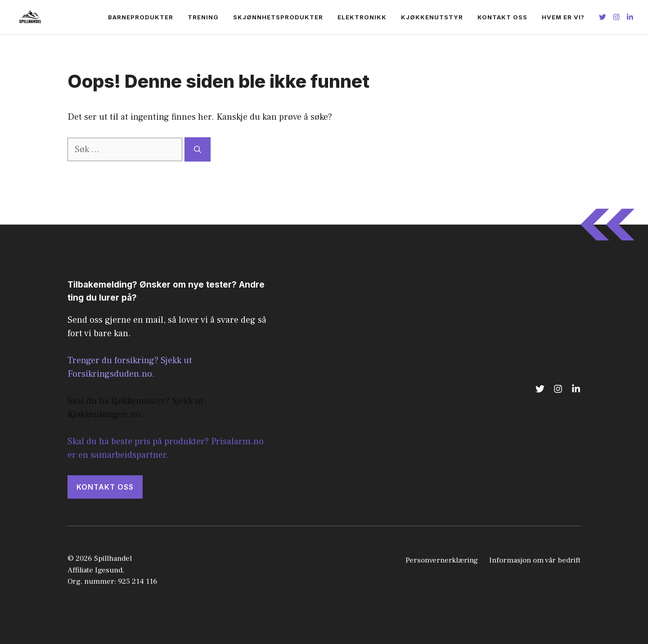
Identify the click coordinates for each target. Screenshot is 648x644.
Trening (203, 17)
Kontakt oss (502, 17)
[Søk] (198, 149)
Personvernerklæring (442, 560)
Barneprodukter (141, 17)
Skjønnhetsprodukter (278, 17)
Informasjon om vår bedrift (535, 560)
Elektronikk (362, 17)
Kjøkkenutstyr (432, 17)
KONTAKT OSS (105, 487)
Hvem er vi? (563, 17)
